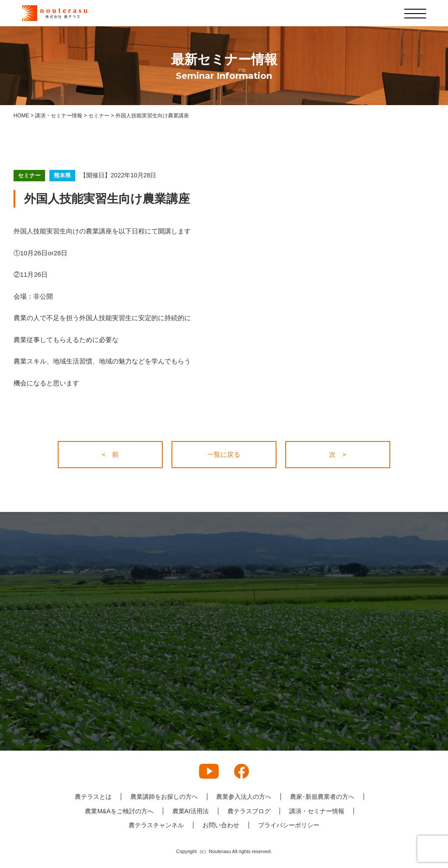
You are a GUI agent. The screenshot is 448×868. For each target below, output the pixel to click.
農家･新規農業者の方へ (322, 797)
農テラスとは (93, 797)
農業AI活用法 (191, 811)
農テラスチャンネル (156, 825)
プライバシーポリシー (289, 825)
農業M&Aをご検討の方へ (119, 811)
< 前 (110, 454)
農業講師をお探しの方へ (164, 797)
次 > (338, 454)
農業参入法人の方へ (244, 797)
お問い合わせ (221, 825)
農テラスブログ (249, 811)
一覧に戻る (224, 454)
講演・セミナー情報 (317, 811)
